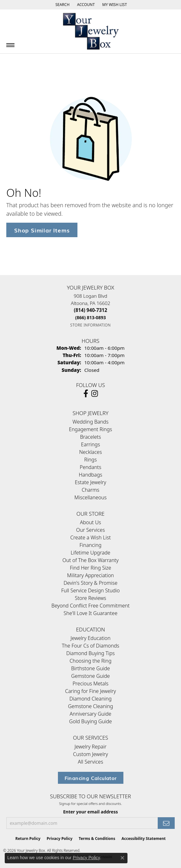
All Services (90, 762)
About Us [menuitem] (90, 522)
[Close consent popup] (122, 858)
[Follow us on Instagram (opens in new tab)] (95, 394)
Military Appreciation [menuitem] (90, 575)
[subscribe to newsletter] (166, 823)
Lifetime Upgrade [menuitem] (91, 553)
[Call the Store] (91, 310)
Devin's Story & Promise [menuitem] (90, 583)
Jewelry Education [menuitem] (90, 638)
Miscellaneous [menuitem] (90, 497)
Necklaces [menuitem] (90, 452)
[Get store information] (90, 325)
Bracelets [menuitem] (90, 437)
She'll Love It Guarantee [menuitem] (90, 613)
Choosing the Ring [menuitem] (90, 661)
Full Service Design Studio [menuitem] (91, 590)
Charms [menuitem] (90, 490)
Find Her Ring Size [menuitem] (90, 568)
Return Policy (28, 839)
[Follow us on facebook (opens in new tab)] (86, 394)
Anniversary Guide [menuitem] (90, 714)
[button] (62, 5)
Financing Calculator (91, 778)
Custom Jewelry (90, 754)
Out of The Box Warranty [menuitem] (90, 560)
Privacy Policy (59, 839)
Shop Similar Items (42, 230)
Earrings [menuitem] (90, 444)
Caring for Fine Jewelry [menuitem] (91, 691)
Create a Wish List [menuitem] (90, 537)
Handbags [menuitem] (90, 475)
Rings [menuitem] (91, 460)
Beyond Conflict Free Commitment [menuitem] (90, 606)
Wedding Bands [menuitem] (90, 422)
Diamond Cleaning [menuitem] (90, 699)
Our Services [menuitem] (90, 530)
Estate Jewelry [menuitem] (90, 482)
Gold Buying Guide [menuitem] (91, 721)
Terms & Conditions (97, 839)
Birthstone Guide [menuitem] (90, 668)
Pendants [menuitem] (90, 467)
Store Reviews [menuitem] (91, 598)
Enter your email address (90, 812)
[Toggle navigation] (10, 45)
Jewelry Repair (90, 747)
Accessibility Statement (144, 839)
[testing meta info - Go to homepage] (91, 31)
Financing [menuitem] (91, 545)
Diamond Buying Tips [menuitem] (90, 653)
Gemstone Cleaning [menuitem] (90, 706)
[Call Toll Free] (91, 317)
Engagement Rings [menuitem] (90, 429)
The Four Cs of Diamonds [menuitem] (90, 646)
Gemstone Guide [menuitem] (90, 676)
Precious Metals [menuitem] (90, 683)
